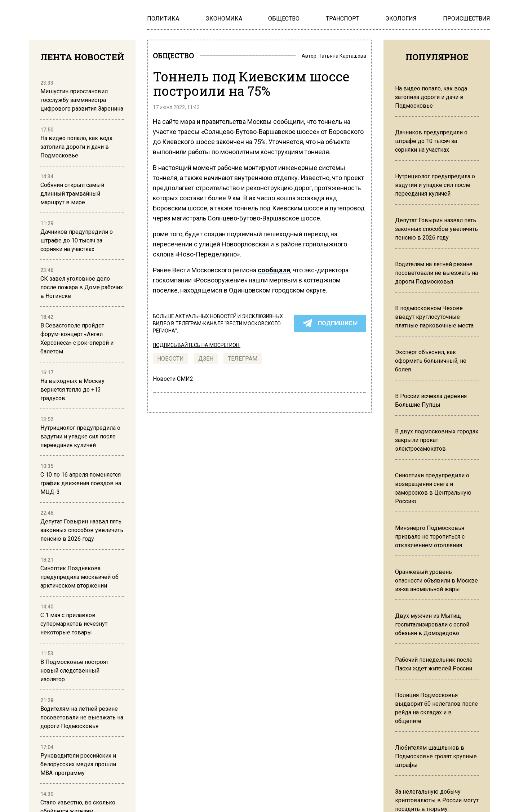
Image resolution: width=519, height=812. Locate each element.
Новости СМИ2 (173, 381)
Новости (170, 361)
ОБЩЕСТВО (179, 57)
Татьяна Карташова (342, 57)
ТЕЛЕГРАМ (243, 361)
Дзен (206, 361)
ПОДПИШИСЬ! (330, 325)
